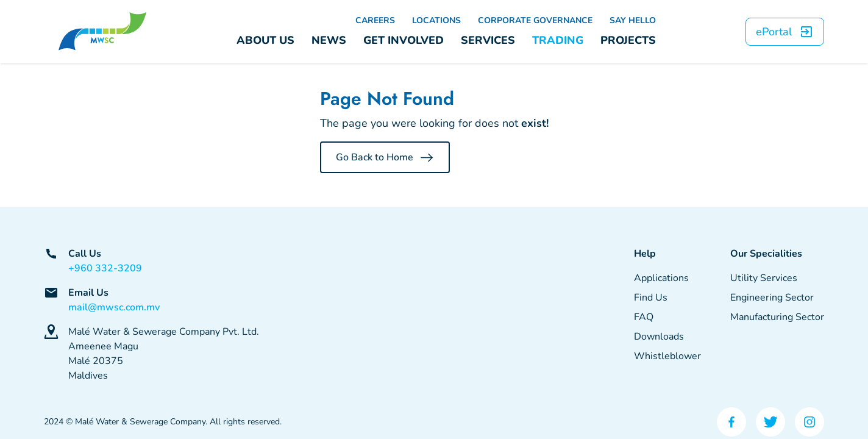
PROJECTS (628, 40)
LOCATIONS (436, 20)
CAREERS (375, 20)
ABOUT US (265, 40)
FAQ (644, 317)
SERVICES (488, 40)
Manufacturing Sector (777, 317)
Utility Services (764, 278)
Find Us (651, 298)
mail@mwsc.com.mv (114, 307)
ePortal (785, 32)
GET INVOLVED (404, 40)
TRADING (558, 40)
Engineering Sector (772, 298)
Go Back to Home (385, 157)
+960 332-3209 (105, 268)
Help (645, 254)
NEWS (329, 40)
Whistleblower (667, 356)
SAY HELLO (633, 20)
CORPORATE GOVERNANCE (535, 20)
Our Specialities (766, 254)
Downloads (659, 337)
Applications (661, 278)
